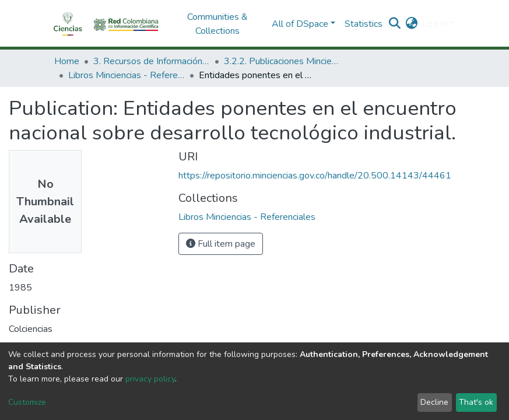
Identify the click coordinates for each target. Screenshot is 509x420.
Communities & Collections (217, 24)
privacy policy (150, 379)
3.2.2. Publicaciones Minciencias (282, 61)
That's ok (476, 402)
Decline (434, 402)
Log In (435, 24)
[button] (411, 24)
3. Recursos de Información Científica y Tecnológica (152, 61)
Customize (27, 402)
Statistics (364, 24)
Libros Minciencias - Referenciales (127, 75)
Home (67, 61)
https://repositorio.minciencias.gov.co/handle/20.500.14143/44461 (315, 176)
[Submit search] (394, 24)
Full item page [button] (221, 244)
